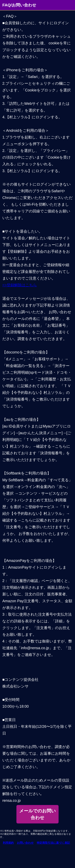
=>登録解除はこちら (20, 285)
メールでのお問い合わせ (37, 814)
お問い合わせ (25, 843)
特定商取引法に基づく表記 (53, 843)
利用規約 (8, 843)
